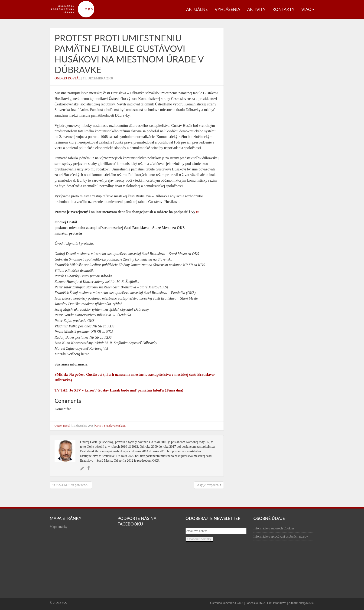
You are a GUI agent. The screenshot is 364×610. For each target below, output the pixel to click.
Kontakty (284, 9)
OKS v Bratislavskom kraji (110, 426)
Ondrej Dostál (68, 78)
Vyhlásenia (227, 9)
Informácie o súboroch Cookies (274, 528)
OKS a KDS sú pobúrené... (71, 485)
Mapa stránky (59, 527)
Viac (308, 9)
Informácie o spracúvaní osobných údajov (281, 537)
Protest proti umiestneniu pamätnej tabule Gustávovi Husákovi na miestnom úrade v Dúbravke (129, 54)
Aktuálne (197, 9)
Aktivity (256, 9)
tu (198, 212)
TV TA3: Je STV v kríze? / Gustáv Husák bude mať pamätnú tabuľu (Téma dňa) (119, 390)
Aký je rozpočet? (209, 485)
